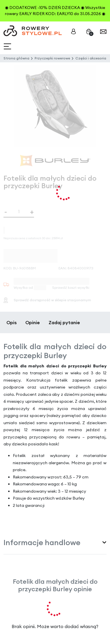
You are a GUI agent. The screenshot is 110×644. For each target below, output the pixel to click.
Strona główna (16, 58)
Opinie (33, 322)
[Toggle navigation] (8, 47)
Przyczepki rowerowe (52, 58)
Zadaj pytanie (64, 322)
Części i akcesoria (91, 58)
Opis (11, 322)
